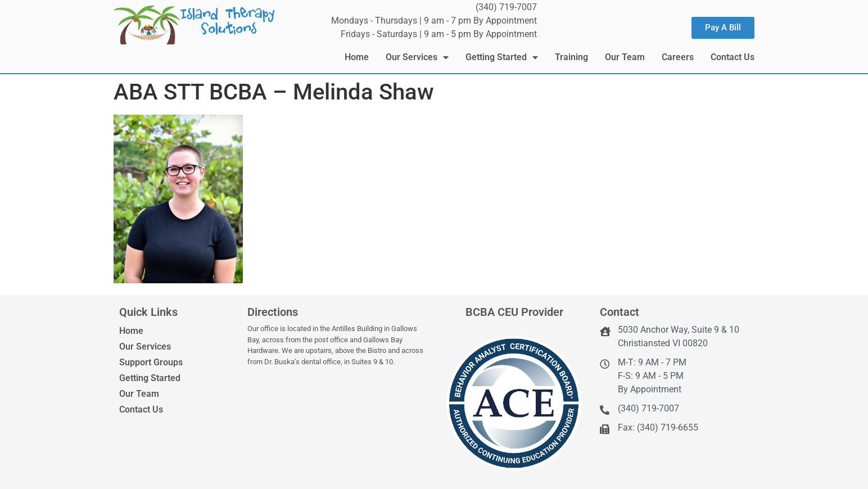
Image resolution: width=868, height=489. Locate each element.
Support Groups (151, 362)
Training (571, 57)
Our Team (625, 57)
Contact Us (733, 57)
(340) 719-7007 (506, 7)
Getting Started (502, 57)
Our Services (417, 57)
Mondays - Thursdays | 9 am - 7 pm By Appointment (434, 21)
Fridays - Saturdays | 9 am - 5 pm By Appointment (439, 34)
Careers (678, 57)
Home (357, 57)
